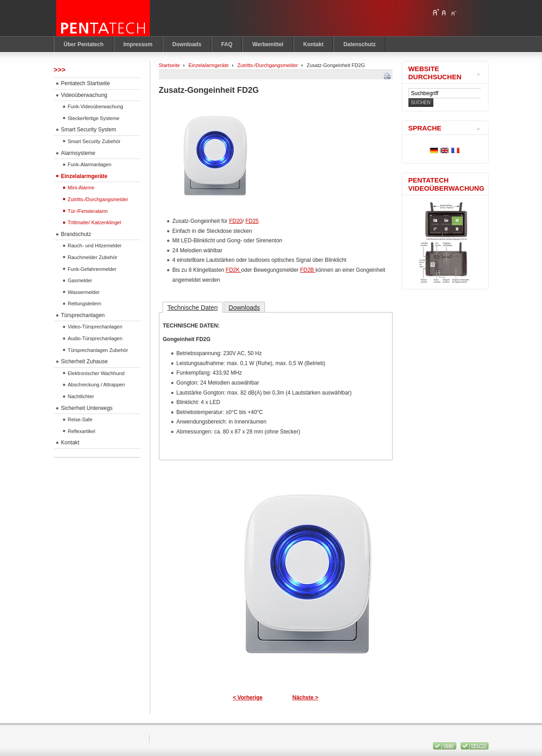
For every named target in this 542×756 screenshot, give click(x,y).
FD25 (252, 221)
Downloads (244, 308)
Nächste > (305, 698)
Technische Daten (193, 308)
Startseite (170, 65)
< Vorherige (247, 698)
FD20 (236, 221)
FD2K (234, 270)
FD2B (308, 270)
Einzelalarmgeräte (209, 65)
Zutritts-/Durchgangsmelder (268, 65)
